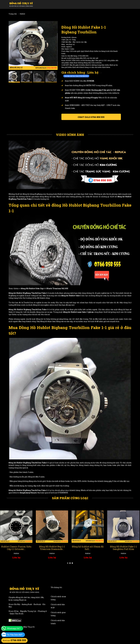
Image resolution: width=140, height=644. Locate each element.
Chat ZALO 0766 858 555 (91, 117)
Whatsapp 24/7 (14, 628)
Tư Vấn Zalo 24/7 (15, 635)
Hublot (22, 14)
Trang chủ (13, 14)
